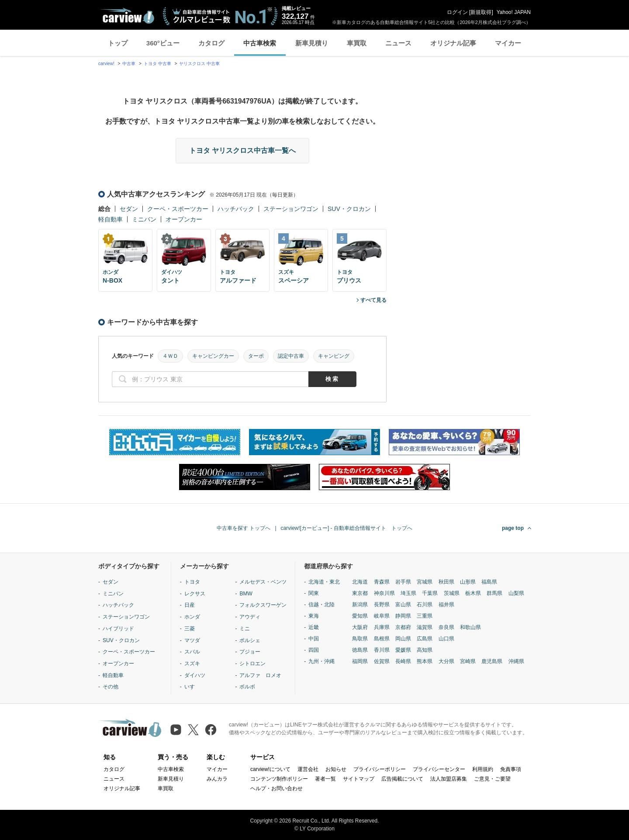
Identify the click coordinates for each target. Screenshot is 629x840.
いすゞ (192, 687)
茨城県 (452, 593)
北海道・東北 (324, 582)
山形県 (468, 582)
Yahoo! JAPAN (514, 12)
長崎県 (403, 661)
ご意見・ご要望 (492, 779)
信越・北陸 (321, 605)
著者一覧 (325, 779)
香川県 (382, 650)
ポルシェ (250, 640)
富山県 (403, 605)
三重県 (425, 616)
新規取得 (481, 12)
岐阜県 (382, 616)
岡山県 (403, 639)
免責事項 (511, 769)
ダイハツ (195, 675)
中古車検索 (260, 43)
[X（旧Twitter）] (193, 730)
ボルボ (247, 687)
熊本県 (425, 661)
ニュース (398, 43)
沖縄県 (516, 661)
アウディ (250, 617)
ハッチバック (236, 209)
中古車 (129, 64)
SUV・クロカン (349, 209)
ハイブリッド (118, 629)
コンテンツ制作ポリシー (279, 779)
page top (513, 528)
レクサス (195, 594)
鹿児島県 (492, 661)
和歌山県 (470, 627)
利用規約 (483, 769)
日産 (190, 605)
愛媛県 (403, 650)
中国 (314, 639)
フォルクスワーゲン (263, 605)
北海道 (360, 582)
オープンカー (184, 219)
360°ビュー (163, 43)
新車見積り (312, 43)
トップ (118, 43)
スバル (192, 652)
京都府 (403, 627)
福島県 (489, 582)
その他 (111, 687)
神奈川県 (384, 593)
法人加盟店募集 (449, 779)
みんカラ (217, 779)
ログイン (457, 12)
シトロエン (252, 664)
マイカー (508, 43)
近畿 (314, 627)
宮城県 (425, 582)
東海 (314, 616)
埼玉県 (408, 593)
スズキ (192, 664)
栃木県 (473, 593)
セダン (129, 209)
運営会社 (308, 769)
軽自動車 (111, 219)
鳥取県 (360, 639)
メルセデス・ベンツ (263, 582)
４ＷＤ (170, 356)
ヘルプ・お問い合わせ (276, 788)
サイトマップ (359, 779)
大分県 (446, 661)
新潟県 (360, 605)
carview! (106, 64)
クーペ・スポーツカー (178, 209)
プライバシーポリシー (380, 769)
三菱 (190, 629)
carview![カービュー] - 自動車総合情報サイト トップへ (347, 528)
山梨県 (516, 593)
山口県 (446, 639)
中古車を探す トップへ (244, 528)
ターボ (256, 356)
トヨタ (192, 582)
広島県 (425, 639)
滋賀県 (425, 627)
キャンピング (334, 356)
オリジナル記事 (453, 43)
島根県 (382, 639)
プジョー (250, 652)
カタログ (211, 43)
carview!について (270, 769)
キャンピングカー (213, 356)
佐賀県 (382, 661)
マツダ (192, 640)
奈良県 (446, 627)
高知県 (425, 650)
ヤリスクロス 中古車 (199, 64)
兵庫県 (382, 627)
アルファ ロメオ (260, 675)
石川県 (425, 605)
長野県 (382, 605)
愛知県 (360, 616)
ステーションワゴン (291, 209)
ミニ (245, 629)
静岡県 (403, 616)
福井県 (446, 605)
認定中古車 (291, 356)
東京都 (360, 593)
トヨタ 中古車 (157, 64)
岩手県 (403, 582)
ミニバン (144, 219)
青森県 (382, 582)
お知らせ (336, 769)
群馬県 (494, 593)
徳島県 (360, 650)
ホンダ (192, 617)
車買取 (357, 43)
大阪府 (360, 627)
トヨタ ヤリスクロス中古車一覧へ (242, 150)
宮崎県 (468, 661)
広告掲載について (402, 779)
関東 (314, 593)
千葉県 (430, 593)
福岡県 (360, 661)
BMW (246, 594)
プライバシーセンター (439, 769)
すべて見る (373, 300)
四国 (314, 650)
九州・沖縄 (321, 661)
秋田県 (446, 582)
